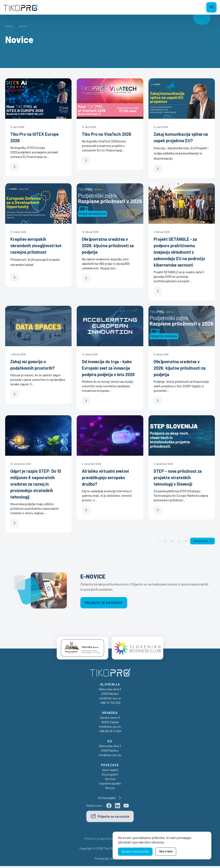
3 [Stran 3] (170, 541)
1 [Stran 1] (156, 541)
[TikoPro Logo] (21, 7)
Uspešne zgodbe (110, 785)
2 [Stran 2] (163, 541)
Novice (110, 790)
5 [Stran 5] (183, 541)
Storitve (110, 781)
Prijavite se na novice (104, 603)
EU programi (110, 776)
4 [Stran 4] (176, 541)
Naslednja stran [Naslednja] (199, 541)
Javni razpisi (110, 772)
